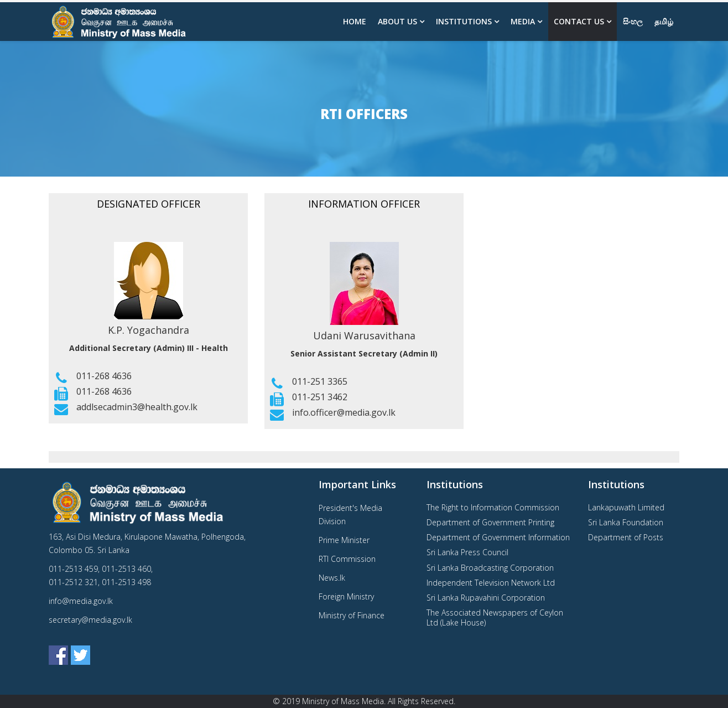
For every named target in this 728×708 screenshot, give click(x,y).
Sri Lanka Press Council (467, 552)
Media (523, 21)
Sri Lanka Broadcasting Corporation (490, 568)
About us (397, 21)
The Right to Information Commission (493, 507)
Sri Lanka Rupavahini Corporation (486, 598)
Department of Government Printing (490, 522)
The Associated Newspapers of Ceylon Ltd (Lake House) (495, 617)
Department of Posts (626, 537)
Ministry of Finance (352, 615)
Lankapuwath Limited (626, 507)
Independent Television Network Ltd (491, 583)
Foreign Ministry (346, 596)
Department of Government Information (498, 537)
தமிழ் (664, 21)
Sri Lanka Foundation (626, 522)
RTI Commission (347, 559)
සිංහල (633, 21)
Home (355, 21)
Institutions (464, 21)
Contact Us (579, 21)
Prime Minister (344, 540)
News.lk (332, 578)
